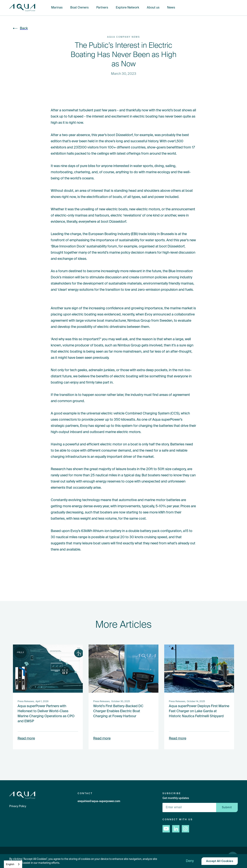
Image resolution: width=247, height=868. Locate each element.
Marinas (57, 8)
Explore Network (127, 8)
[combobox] (13, 864)
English (10, 864)
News (171, 8)
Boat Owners (79, 8)
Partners (102, 8)
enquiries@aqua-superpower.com (99, 801)
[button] (190, 861)
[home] (22, 8)
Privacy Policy (18, 806)
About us (153, 8)
